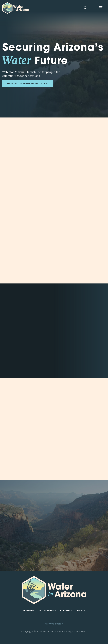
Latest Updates (47, 610)
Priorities (29, 610)
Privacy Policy (54, 624)
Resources (66, 610)
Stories (81, 610)
